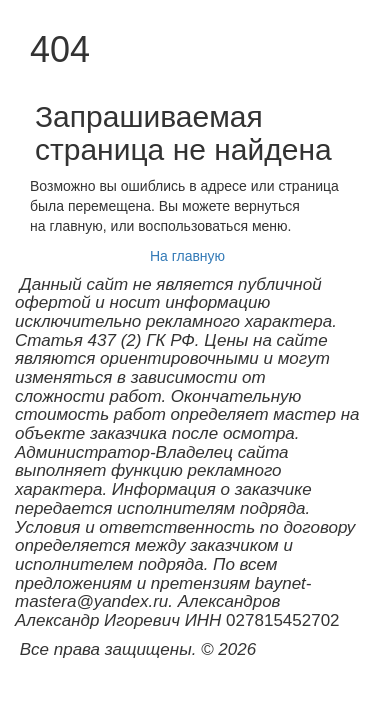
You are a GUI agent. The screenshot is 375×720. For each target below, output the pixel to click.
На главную (187, 256)
